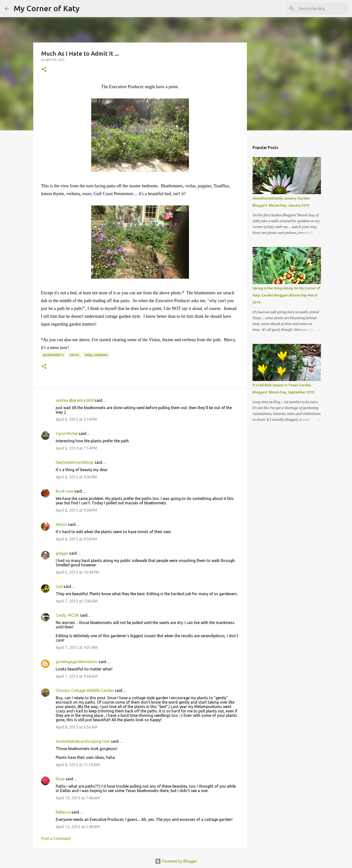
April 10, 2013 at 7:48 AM (78, 798)
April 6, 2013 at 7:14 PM (76, 448)
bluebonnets (54, 355)
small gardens (96, 355)
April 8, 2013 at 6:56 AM (77, 727)
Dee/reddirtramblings (75, 462)
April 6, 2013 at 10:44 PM (77, 572)
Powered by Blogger (176, 861)
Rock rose (65, 491)
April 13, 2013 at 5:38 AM (78, 827)
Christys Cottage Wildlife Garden (85, 690)
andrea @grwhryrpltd (75, 400)
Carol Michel (67, 434)
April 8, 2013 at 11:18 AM (78, 765)
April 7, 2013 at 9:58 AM (77, 676)
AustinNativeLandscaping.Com (83, 741)
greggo (62, 553)
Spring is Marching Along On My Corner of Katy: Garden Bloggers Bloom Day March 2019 (286, 295)
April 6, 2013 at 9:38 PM (76, 510)
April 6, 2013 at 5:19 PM (76, 419)
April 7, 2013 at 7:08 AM (77, 601)
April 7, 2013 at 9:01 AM (77, 647)
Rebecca (63, 812)
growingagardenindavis (77, 662)
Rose (60, 779)
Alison (61, 524)
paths (74, 355)
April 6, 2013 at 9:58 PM (76, 539)
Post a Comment (56, 838)
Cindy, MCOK (67, 615)
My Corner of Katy (47, 8)
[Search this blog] (322, 9)
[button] (44, 70)
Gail (59, 586)
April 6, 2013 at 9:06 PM (76, 477)
